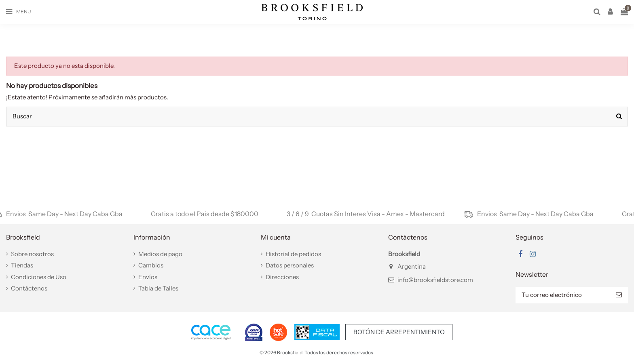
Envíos (148, 277)
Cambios (151, 265)
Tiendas (22, 265)
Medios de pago (160, 254)
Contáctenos (29, 288)
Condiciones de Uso (39, 277)
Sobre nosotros (32, 254)
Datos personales (290, 265)
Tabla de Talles (158, 288)
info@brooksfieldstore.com (435, 280)
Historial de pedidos (293, 254)
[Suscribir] (619, 295)
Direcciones (282, 277)
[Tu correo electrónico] (563, 295)
